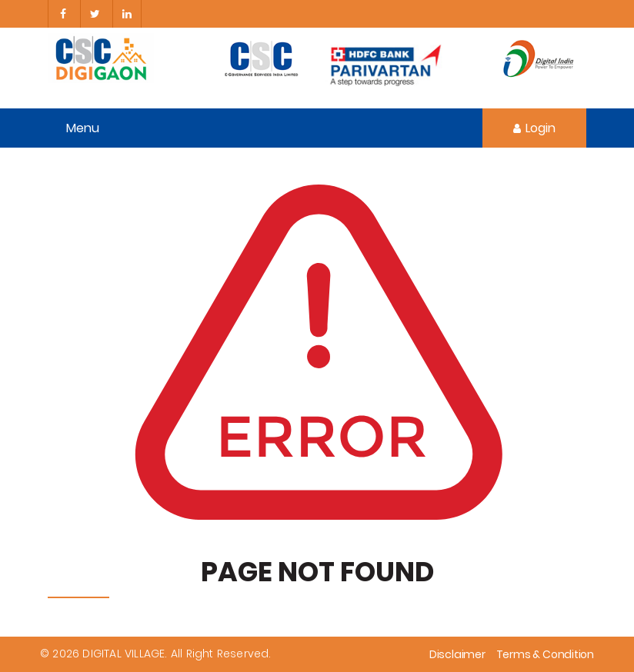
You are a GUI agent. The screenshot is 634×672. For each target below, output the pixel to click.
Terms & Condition (545, 654)
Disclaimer (457, 654)
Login (534, 128)
